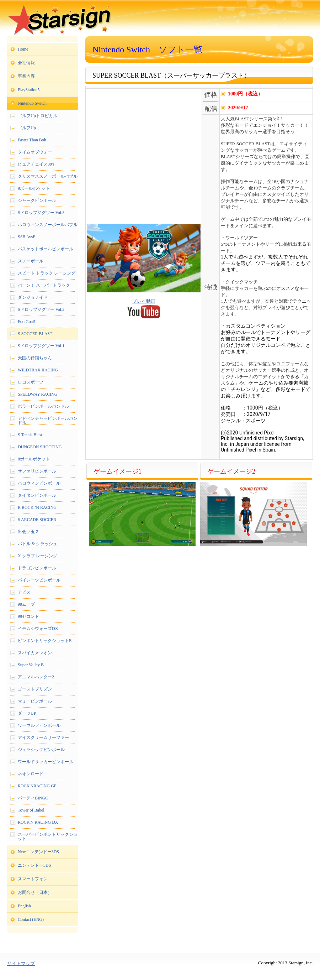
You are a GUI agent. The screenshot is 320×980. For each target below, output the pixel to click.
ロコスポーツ (31, 382)
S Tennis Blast (30, 435)
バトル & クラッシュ (38, 544)
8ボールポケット (34, 459)
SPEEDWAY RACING (38, 394)
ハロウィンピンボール (39, 483)
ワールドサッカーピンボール (46, 762)
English (24, 906)
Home (23, 49)
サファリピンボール (37, 471)
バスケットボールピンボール (46, 249)
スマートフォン (33, 879)
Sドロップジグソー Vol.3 (41, 213)
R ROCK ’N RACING (37, 507)
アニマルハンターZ (36, 677)
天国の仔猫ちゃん (35, 358)
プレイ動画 (144, 301)
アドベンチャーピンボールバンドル (48, 421)
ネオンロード (31, 774)
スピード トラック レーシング (47, 273)
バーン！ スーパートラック (44, 285)
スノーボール (31, 261)
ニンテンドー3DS (34, 865)
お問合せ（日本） (35, 892)
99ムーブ (26, 604)
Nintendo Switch (32, 103)
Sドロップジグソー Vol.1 (41, 346)
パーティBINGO (33, 798)
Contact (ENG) (31, 919)
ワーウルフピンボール (39, 725)
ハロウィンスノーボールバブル (48, 225)
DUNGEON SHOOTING (40, 447)
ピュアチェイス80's (36, 164)
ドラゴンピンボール (37, 568)
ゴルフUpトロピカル (38, 116)
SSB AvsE (26, 237)
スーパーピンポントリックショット (48, 836)
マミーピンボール (35, 701)
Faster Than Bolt (32, 140)
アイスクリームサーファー (43, 737)
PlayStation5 (29, 90)
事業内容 (26, 76)
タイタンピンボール (37, 495)
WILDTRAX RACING (38, 370)
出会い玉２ (28, 532)
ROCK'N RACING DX (38, 822)
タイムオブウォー (35, 152)
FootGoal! (26, 322)
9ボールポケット (34, 188)
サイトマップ (21, 963)
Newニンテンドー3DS (38, 852)
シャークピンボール (37, 200)
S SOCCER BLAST (35, 334)
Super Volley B (31, 665)
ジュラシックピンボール (41, 750)
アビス (24, 592)
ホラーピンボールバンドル (43, 406)
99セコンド (28, 616)
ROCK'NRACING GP (37, 786)
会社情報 (26, 63)
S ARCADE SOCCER (37, 520)
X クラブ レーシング (38, 556)
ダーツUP (27, 713)
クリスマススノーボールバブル (48, 176)
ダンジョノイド (33, 297)
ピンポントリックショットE (45, 641)
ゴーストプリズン (35, 689)
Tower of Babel (31, 810)
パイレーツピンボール (39, 580)
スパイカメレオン (35, 653)
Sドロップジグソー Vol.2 (41, 309)
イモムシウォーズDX (38, 629)
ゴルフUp (27, 128)
